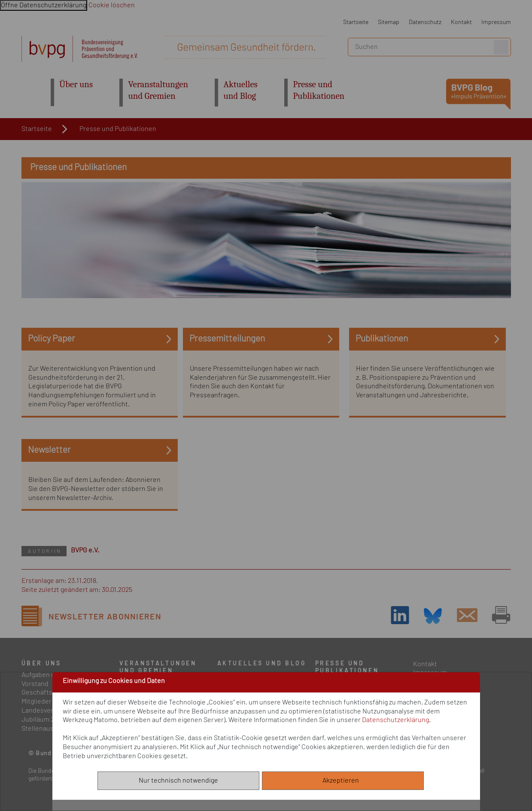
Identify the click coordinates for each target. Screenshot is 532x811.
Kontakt (461, 22)
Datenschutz (425, 22)
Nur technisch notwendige (178, 781)
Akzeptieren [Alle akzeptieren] (343, 781)
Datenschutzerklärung (395, 720)
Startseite (356, 22)
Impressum (496, 22)
